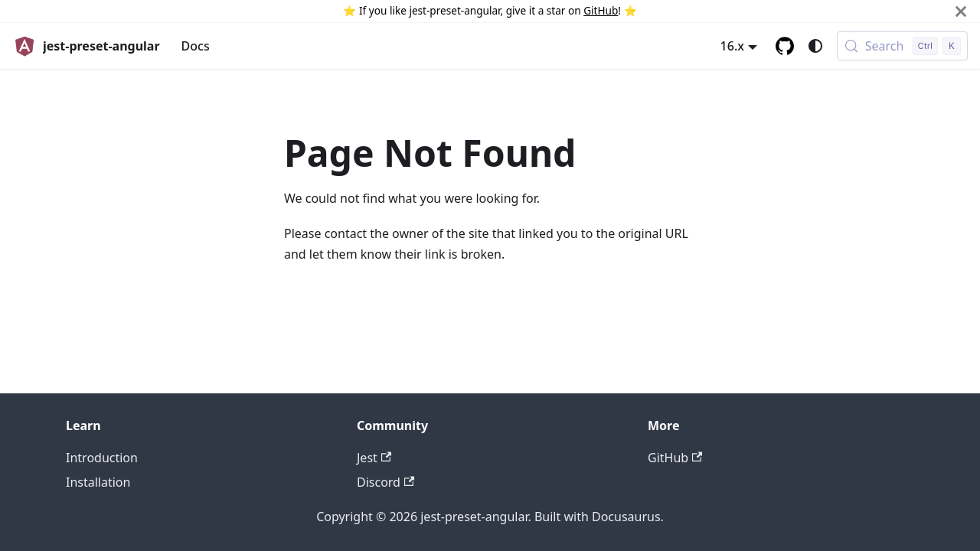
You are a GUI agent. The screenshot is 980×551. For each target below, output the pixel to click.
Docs (196, 46)
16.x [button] (732, 46)
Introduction (102, 458)
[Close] (961, 11)
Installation (98, 482)
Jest (374, 458)
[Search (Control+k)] (902, 46)
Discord (385, 482)
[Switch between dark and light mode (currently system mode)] (815, 46)
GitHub (601, 10)
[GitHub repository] (785, 46)
